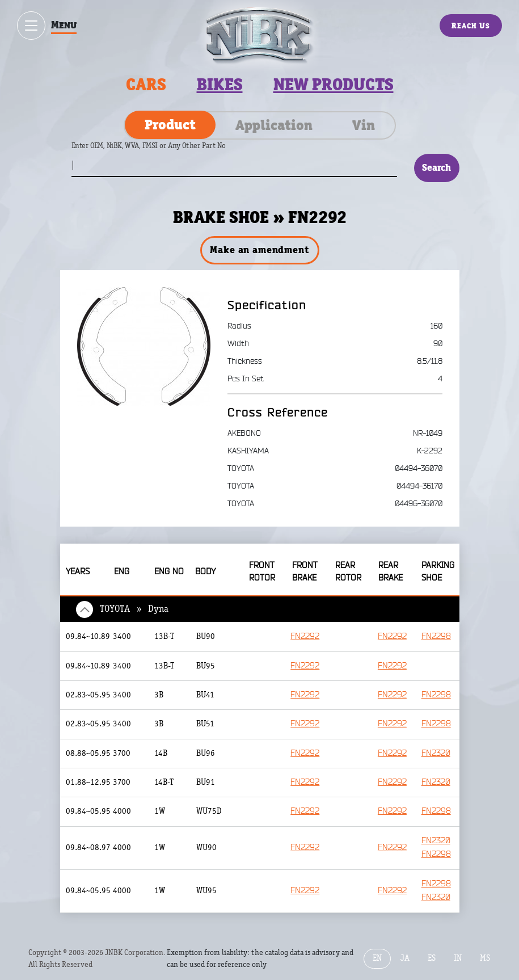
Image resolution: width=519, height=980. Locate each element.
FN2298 (436, 637)
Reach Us (471, 26)
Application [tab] (274, 125)
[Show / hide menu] (31, 26)
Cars (146, 85)
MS (485, 959)
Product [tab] (170, 124)
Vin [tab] (364, 125)
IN (458, 959)
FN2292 (307, 637)
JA (405, 959)
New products (334, 85)
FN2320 (436, 754)
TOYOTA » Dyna (134, 609)
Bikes (220, 85)
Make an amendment (259, 250)
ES (432, 959)
